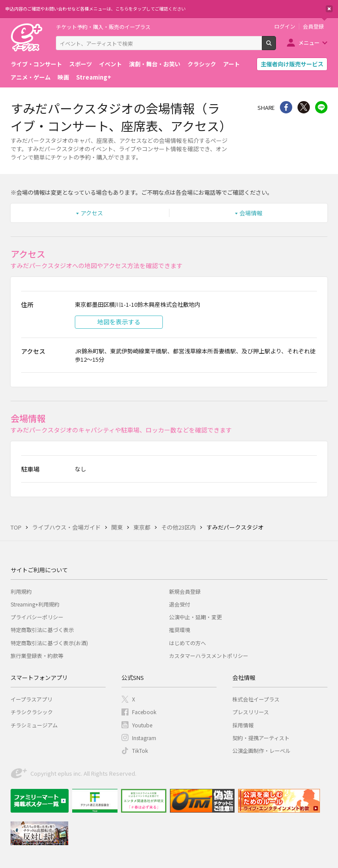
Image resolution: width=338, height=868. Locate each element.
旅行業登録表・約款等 (37, 656)
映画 (63, 77)
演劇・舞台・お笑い (155, 64)
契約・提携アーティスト (261, 738)
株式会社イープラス (256, 699)
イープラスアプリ (31, 699)
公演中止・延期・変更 (195, 617)
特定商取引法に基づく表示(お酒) (49, 643)
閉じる (329, 9)
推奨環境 (180, 630)
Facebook (144, 712)
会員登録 (313, 26)
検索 (276, 47)
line (321, 107)
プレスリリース (251, 712)
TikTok (140, 750)
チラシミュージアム (34, 725)
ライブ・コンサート (36, 64)
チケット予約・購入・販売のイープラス (103, 27)
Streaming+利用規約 (35, 604)
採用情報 (243, 725)
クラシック (202, 64)
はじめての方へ (187, 643)
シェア (286, 107)
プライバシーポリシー (37, 617)
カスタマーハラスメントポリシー (209, 656)
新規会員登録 (185, 591)
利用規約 (21, 591)
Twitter (304, 107)
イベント (110, 64)
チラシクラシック (32, 712)
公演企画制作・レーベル (261, 750)
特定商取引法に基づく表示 (42, 630)
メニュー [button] (309, 42)
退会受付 (180, 604)
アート (231, 64)
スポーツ (81, 64)
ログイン (285, 26)
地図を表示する (119, 322)
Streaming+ (94, 77)
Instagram (144, 738)
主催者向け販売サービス (292, 64)
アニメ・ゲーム (31, 77)
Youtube (142, 725)
